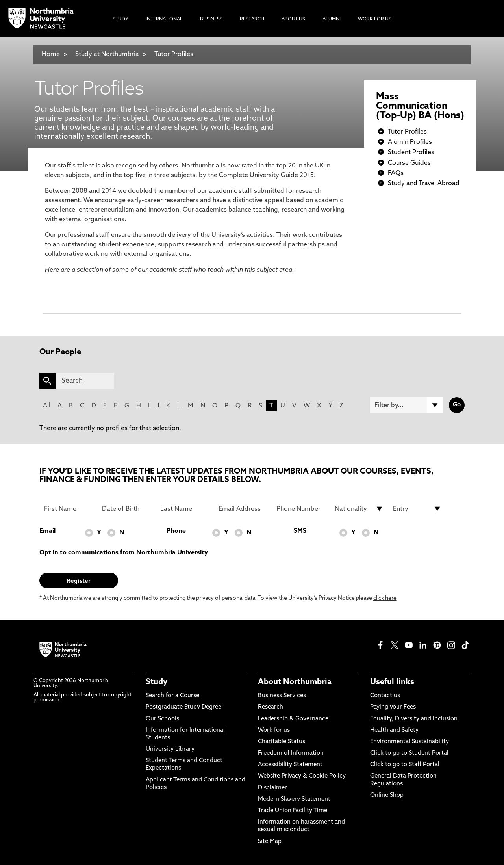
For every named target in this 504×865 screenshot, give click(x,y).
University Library (170, 749)
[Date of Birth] (126, 509)
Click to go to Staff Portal (405, 765)
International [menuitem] (164, 19)
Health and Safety (394, 730)
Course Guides (409, 163)
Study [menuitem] (120, 19)
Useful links (392, 682)
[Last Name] (185, 509)
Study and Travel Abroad (424, 184)
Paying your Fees (393, 707)
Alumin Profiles (410, 142)
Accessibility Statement (290, 765)
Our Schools (162, 719)
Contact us (385, 696)
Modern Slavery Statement (294, 799)
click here (385, 598)
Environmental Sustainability (409, 742)
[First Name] (69, 509)
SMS (300, 531)
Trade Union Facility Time (293, 811)
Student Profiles (411, 153)
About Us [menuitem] (293, 19)
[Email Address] (243, 509)
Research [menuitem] (252, 19)
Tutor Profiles (174, 54)
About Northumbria (295, 682)
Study (157, 682)
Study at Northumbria (107, 54)
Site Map (270, 842)
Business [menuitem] (211, 19)
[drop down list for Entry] (417, 509)
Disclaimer (272, 788)
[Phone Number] (301, 509)
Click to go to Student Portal (409, 753)
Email (47, 531)
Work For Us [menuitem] (375, 19)
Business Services (282, 696)
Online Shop (387, 795)
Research (271, 707)
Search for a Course (172, 696)
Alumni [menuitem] (332, 19)
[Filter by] (406, 405)
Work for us (274, 730)
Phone (176, 531)
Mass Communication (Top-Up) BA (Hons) (420, 106)
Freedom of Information (291, 753)
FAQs (396, 173)
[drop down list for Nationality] (359, 509)
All (47, 406)
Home (51, 54)
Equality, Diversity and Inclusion (414, 719)
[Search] (85, 381)
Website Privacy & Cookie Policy (302, 776)
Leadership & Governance (293, 719)
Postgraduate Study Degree (183, 707)
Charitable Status (282, 742)
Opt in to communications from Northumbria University (124, 553)
